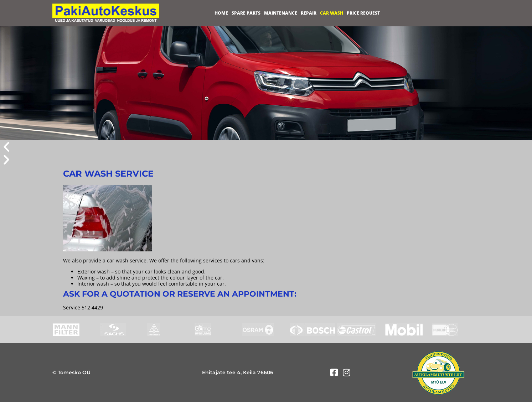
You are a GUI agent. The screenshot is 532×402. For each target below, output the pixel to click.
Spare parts (246, 13)
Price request (363, 13)
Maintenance (281, 13)
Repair (309, 13)
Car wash (332, 13)
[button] (266, 147)
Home (221, 13)
